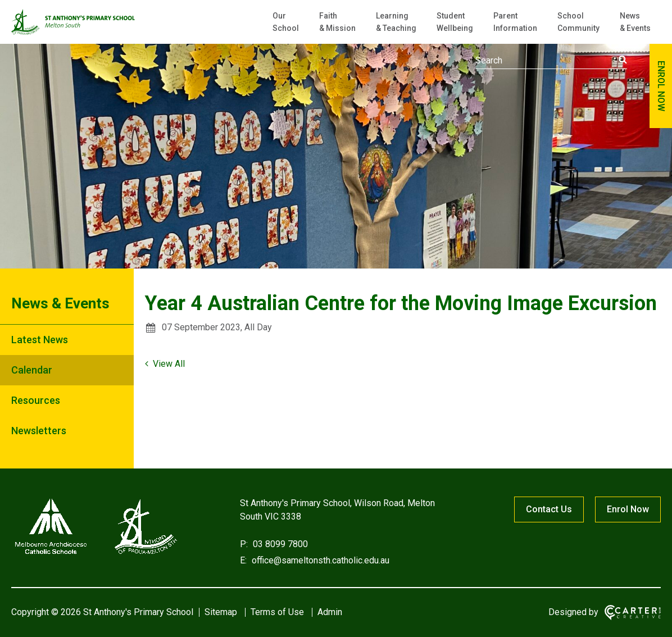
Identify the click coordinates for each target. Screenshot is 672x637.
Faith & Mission (337, 22)
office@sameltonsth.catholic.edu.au (319, 560)
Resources (36, 400)
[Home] (96, 554)
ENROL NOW (661, 86)
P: (244, 544)
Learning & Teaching (396, 22)
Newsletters (39, 431)
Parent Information (515, 22)
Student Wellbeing (455, 22)
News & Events (635, 22)
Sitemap (221, 612)
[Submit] (623, 60)
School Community (578, 22)
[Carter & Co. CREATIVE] (633, 613)
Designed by (573, 612)
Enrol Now (628, 509)
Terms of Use (277, 612)
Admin (330, 612)
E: (243, 560)
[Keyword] (551, 61)
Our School (286, 22)
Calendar (32, 370)
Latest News (40, 340)
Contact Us (549, 509)
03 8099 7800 (279, 544)
